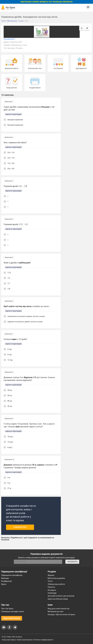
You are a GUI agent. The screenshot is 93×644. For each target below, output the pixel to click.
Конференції (6, 581)
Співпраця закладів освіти (13, 611)
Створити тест (20, 527)
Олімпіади (52, 593)
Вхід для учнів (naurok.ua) (59, 609)
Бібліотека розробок (56, 578)
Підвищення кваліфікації (12, 575)
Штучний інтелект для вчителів (61, 596)
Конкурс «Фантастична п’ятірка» (61, 615)
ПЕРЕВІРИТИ (72, 562)
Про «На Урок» (7, 609)
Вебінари (5, 578)
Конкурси (52, 590)
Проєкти (51, 587)
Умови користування (25, 640)
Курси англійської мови (58, 599)
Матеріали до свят (56, 611)
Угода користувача (9, 640)
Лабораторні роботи (56, 584)
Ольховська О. (9, 39)
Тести (50, 581)
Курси (4, 584)
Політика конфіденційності (43, 640)
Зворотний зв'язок (12, 618)
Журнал (51, 575)
